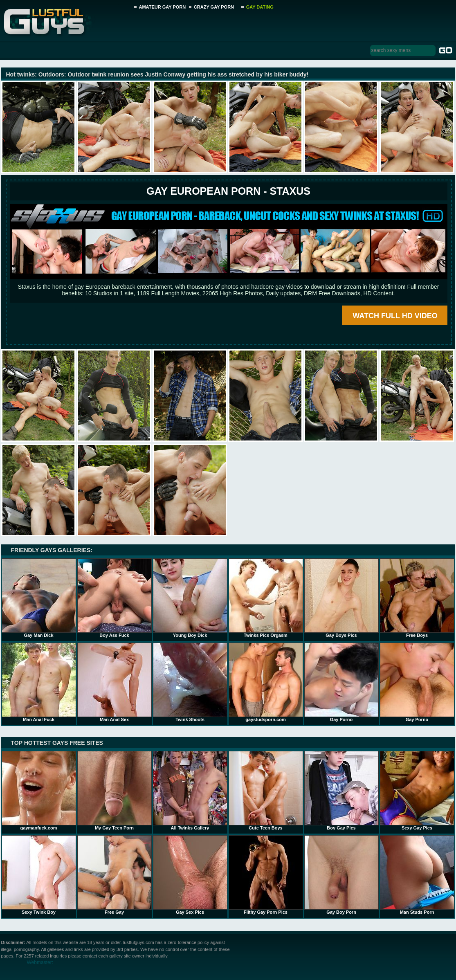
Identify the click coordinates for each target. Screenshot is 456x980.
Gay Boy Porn (341, 875)
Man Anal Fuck (39, 682)
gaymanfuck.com (39, 791)
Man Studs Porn (417, 875)
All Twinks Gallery (190, 791)
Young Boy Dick (190, 598)
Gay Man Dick (39, 598)
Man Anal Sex (115, 682)
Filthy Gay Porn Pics (266, 875)
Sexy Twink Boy (39, 875)
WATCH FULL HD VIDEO (395, 316)
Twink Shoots (190, 682)
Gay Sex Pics (190, 875)
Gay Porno (341, 682)
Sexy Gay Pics (417, 791)
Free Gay (115, 875)
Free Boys (417, 598)
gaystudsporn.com (266, 682)
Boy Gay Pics (341, 791)
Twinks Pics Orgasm (266, 598)
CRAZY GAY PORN (214, 7)
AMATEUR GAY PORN (163, 7)
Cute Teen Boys (266, 791)
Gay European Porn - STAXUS (228, 191)
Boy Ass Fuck (115, 598)
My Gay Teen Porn (115, 791)
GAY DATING (260, 7)
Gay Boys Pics (341, 598)
